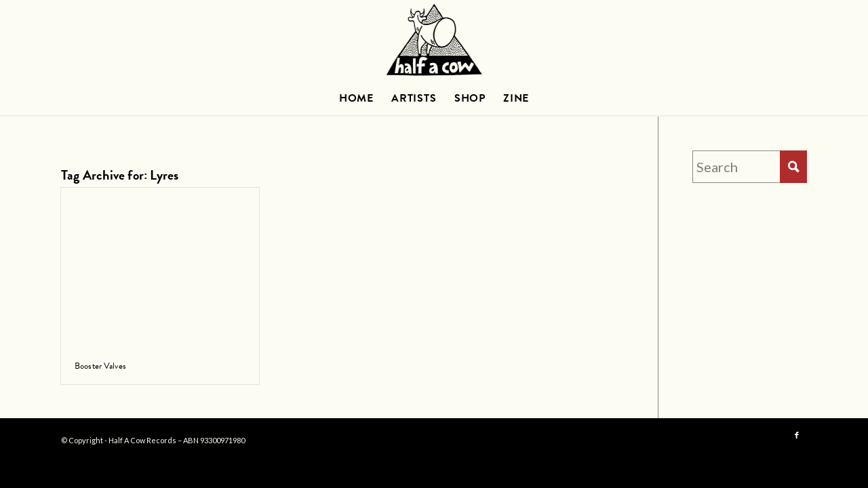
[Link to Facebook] (797, 436)
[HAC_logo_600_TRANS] (434, 41)
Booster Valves (100, 366)
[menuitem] (356, 98)
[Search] (750, 167)
